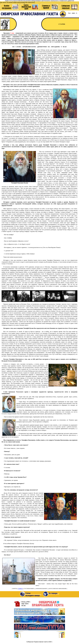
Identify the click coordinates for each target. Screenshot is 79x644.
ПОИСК (20, 589)
